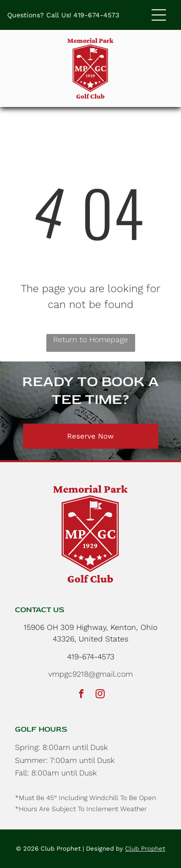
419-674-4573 (96, 15)
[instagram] (100, 695)
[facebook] (81, 695)
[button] (159, 15)
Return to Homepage (90, 340)
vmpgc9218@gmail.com (90, 674)
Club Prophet (145, 848)
